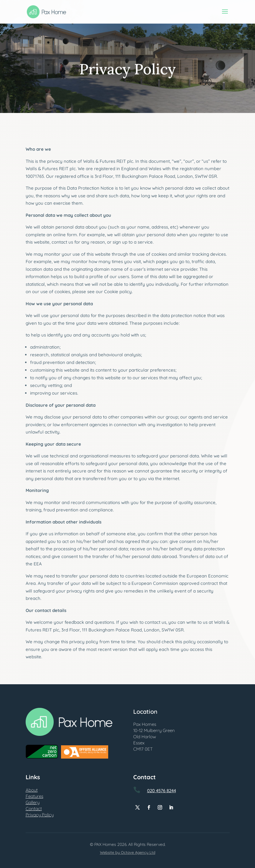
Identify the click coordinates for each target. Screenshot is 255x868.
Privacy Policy (40, 815)
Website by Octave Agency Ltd (128, 852)
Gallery (33, 802)
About (32, 790)
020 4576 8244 (162, 791)
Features (34, 796)
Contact (34, 809)
